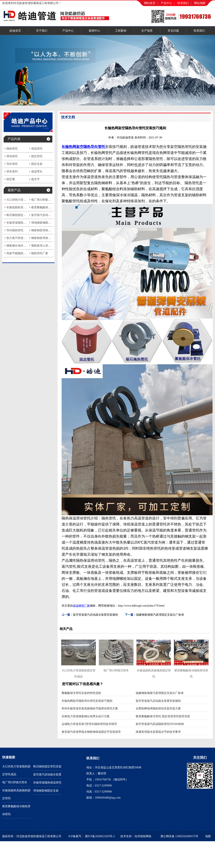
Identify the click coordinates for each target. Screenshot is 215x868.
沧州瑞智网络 (143, 836)
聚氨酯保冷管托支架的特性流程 (81, 693)
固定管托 (37, 156)
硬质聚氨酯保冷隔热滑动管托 (50, 207)
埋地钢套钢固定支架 (44, 223)
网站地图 (200, 3)
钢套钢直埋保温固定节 (45, 238)
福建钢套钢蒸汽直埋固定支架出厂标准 (160, 615)
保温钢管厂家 (81, 606)
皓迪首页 (15, 31)
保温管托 (37, 149)
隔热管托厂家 (40, 253)
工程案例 (121, 31)
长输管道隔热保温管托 (21, 223)
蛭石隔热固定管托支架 (21, 215)
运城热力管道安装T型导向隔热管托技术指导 (89, 724)
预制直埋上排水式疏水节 (47, 246)
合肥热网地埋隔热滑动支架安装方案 (158, 708)
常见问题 (173, 31)
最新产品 (14, 190)
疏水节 (35, 179)
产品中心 (166, 3)
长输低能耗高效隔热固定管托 (25, 207)
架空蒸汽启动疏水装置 (45, 215)
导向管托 (12, 164)
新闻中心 (94, 31)
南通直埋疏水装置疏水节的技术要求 (158, 732)
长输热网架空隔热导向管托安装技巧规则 (87, 701)
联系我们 (183, 3)
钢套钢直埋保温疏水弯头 (47, 230)
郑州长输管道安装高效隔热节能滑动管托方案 (90, 708)
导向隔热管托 (15, 230)
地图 (208, 836)
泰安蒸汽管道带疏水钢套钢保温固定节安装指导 (91, 732)
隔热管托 (12, 149)
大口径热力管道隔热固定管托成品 (28, 200)
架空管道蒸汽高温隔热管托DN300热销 (160, 724)
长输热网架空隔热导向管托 (83, 147)
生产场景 (147, 31)
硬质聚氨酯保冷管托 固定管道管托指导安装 (163, 716)
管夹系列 (12, 171)
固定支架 (37, 164)
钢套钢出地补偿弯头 (19, 246)
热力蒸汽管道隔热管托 (21, 238)
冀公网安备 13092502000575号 (179, 836)
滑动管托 (12, 156)
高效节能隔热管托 (18, 253)
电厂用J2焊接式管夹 (44, 200)
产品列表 (14, 139)
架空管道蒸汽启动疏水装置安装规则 (95, 615)
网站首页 (150, 3)
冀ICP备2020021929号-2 (100, 836)
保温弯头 (37, 171)
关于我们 (42, 31)
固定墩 (11, 179)
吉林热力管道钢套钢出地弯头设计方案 (86, 716)
